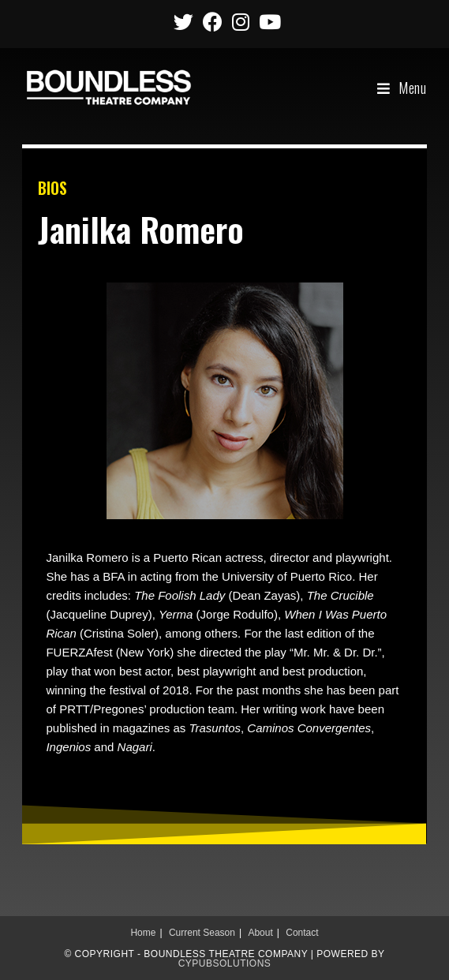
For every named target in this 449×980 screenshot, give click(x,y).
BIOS (52, 188)
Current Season (202, 933)
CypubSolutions (225, 963)
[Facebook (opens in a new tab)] (213, 22)
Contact (302, 933)
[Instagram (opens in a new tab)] (241, 22)
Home (143, 933)
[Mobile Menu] (402, 88)
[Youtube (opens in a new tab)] (268, 22)
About (260, 933)
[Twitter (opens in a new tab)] (183, 22)
